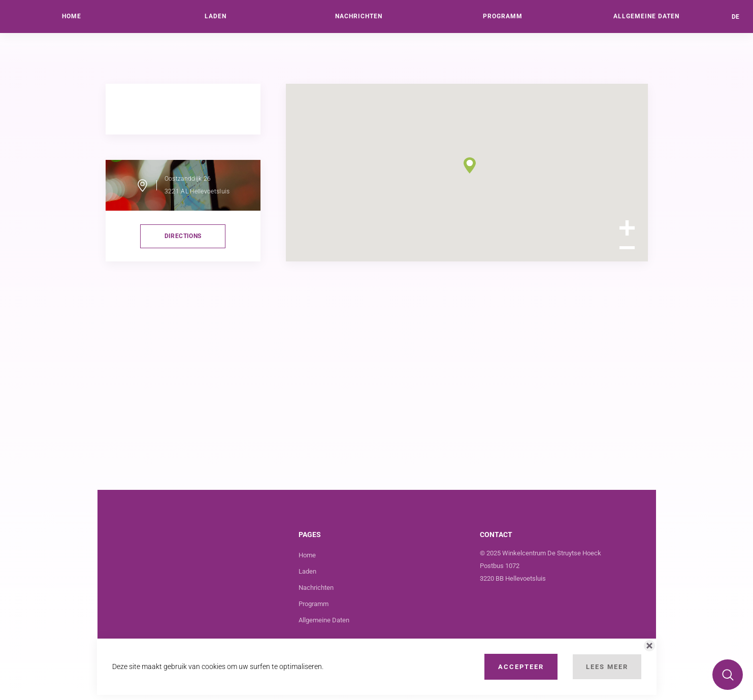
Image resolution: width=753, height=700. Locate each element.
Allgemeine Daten (324, 620)
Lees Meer (607, 667)
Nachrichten (316, 588)
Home (307, 555)
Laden (307, 571)
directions (183, 236)
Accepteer (521, 667)
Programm (314, 604)
